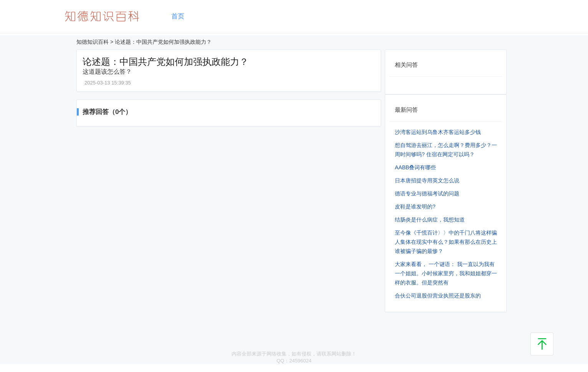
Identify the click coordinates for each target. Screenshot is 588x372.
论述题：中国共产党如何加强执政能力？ (163, 42)
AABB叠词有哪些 (415, 167)
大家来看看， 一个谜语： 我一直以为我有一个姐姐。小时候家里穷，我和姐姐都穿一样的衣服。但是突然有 (446, 273)
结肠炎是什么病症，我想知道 (430, 220)
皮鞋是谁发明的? (415, 207)
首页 (178, 16)
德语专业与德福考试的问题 (427, 193)
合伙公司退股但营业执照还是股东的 (438, 296)
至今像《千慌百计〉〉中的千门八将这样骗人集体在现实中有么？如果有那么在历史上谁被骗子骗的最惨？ (446, 242)
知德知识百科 (93, 42)
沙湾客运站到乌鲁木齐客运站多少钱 (438, 132)
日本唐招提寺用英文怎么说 (427, 180)
